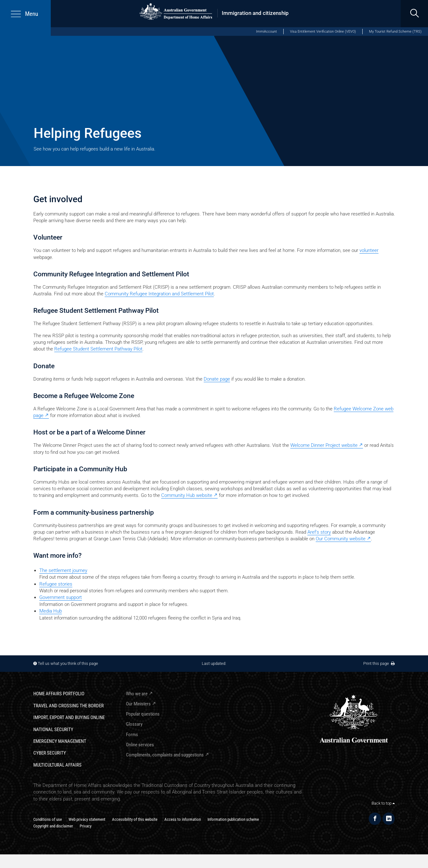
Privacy (86, 826)
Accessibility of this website (135, 819)
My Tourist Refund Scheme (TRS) (395, 31)
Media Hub (51, 611)
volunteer (369, 250)
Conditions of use (48, 819)
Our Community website (341, 539)
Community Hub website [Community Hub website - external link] (187, 495)
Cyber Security (50, 753)
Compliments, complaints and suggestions (165, 755)
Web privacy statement (87, 819)
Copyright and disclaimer (53, 826)
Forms (132, 735)
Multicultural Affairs (57, 765)
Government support (61, 597)
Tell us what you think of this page (68, 663)
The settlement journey (63, 570)
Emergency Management (60, 741)
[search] (414, 14)
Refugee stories (56, 584)
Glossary (134, 724)
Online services (140, 745)
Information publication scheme (233, 819)
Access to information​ (183, 819)
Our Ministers (138, 704)
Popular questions (143, 714)
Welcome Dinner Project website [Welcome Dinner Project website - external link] (324, 445)
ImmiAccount (267, 31)
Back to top (383, 803)
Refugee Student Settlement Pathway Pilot (98, 349)
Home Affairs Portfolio (59, 694)
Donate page (217, 379)
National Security (53, 730)
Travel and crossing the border (69, 706)
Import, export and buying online (69, 717)
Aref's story (319, 532)
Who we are (137, 694)
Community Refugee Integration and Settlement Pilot (159, 294)
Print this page (379, 663)
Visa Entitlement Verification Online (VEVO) (323, 31)
